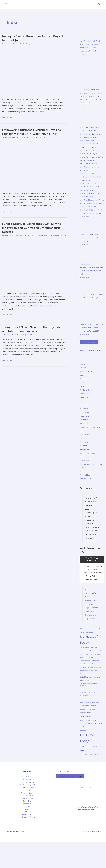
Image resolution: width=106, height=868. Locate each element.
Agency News (84, 109)
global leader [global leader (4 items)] (83, 695)
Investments (23, 138)
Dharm (83, 400)
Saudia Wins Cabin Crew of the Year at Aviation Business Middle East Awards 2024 (91, 344)
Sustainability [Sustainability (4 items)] (83, 751)
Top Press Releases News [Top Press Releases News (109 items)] (90, 769)
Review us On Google (27, 838)
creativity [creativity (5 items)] (100, 672)
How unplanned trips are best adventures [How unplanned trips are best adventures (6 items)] (88, 705)
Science (83, 474)
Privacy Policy (27, 835)
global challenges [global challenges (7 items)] (85, 688)
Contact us (27, 830)
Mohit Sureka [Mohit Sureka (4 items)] (83, 741)
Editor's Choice (86, 404)
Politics (83, 456)
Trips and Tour (86, 492)
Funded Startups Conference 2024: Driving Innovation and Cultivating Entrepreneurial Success (34, 228)
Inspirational (85, 426)
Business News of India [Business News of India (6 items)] (86, 668)
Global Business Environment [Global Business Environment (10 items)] (89, 681)
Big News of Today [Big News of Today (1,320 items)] (89, 660)
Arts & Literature (86, 389)
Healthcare (84, 415)
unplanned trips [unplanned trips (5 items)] (94, 775)
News (48, 235)
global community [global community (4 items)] (96, 688)
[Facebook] (57, 792)
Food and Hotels (86, 407)
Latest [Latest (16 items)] (82, 726)
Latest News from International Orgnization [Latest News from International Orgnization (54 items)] (88, 734)
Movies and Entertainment (91, 444)
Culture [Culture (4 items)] (82, 675)
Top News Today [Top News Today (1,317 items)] (87, 759)
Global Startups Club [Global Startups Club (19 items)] (88, 698)
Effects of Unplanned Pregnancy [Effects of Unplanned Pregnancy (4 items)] (93, 675)
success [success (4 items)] (95, 748)
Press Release (34, 138)
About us (27, 833)
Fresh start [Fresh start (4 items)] (82, 678)
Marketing (41, 235)
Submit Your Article (90, 359)
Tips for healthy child (27, 806)
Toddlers (83, 489)
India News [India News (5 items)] (86, 710)
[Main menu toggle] (6, 4)
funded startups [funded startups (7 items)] (91, 678)
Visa (81, 500)
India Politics (19, 44)
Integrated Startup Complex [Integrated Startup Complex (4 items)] (87, 723)
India (11, 44)
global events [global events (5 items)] (95, 691)
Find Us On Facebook (91, 368)
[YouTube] (68, 792)
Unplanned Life (86, 496)
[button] (99, 4)
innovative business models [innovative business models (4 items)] (87, 720)
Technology (85, 478)
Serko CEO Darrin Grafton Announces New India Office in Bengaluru (91, 251)
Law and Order (86, 437)
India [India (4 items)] (81, 710)
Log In (27, 827)
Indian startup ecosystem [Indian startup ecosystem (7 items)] (87, 713)
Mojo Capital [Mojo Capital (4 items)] (91, 741)
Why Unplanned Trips (27, 803)
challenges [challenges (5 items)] (97, 668)
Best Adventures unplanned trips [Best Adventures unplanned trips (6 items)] (93, 650)
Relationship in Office (88, 470)
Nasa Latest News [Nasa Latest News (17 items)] (87, 744)
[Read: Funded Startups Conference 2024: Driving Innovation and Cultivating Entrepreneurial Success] (35, 265)
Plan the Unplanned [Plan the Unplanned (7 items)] (86, 748)
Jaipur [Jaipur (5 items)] (97, 723)
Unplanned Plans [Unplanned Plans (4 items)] (84, 775)
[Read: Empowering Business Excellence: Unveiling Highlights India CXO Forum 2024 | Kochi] (35, 165)
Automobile (85, 392)
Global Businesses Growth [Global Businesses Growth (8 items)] (88, 685)
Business (6, 235)
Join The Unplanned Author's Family (73, 797)
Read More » (7, 117)
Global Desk (7, 138)
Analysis (5, 44)
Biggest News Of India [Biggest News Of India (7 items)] (86, 653)
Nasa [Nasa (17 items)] (97, 741)
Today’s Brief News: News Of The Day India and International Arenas (34, 329)
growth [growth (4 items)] (99, 698)
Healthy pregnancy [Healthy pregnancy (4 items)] (85, 701)
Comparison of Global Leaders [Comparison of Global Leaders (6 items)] (88, 672)
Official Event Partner (88, 809)
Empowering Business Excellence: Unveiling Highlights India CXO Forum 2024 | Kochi (34, 132)
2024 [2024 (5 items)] (81, 650)
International (12, 335)
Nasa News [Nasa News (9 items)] (98, 744)
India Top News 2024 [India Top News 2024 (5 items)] (86, 716)
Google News (27, 798)
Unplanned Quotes (27, 814)
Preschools (84, 463)
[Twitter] (60, 792)
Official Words (57, 235)
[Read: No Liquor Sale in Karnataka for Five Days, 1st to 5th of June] (35, 71)
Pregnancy (84, 459)
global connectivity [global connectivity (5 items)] (85, 691)
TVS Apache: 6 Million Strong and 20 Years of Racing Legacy (91, 311)
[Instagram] (64, 792)
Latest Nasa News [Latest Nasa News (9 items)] (91, 726)
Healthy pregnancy (27, 808)
